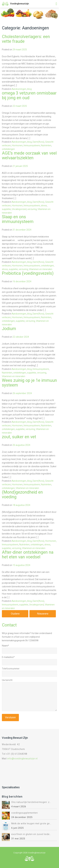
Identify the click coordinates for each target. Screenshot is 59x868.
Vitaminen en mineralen (41, 269)
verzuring (32, 209)
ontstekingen (8, 149)
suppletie (6, 209)
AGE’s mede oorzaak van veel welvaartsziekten (29, 156)
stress (44, 206)
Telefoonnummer (11, 669)
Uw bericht (7, 680)
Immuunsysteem (32, 146)
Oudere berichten (15, 615)
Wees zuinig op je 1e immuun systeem (29, 383)
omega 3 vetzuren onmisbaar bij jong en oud (29, 96)
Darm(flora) (38, 142)
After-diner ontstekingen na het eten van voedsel (28, 555)
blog (29, 89)
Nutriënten (46, 146)
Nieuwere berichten (43, 615)
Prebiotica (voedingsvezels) (28, 273)
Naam (5, 646)
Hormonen (17, 146)
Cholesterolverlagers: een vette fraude (26, 39)
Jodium (9, 329)
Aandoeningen (19, 89)
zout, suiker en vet (19, 437)
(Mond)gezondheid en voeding (22, 495)
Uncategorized (19, 209)
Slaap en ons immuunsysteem (18, 219)
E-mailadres (8, 657)
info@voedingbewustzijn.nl (22, 759)
